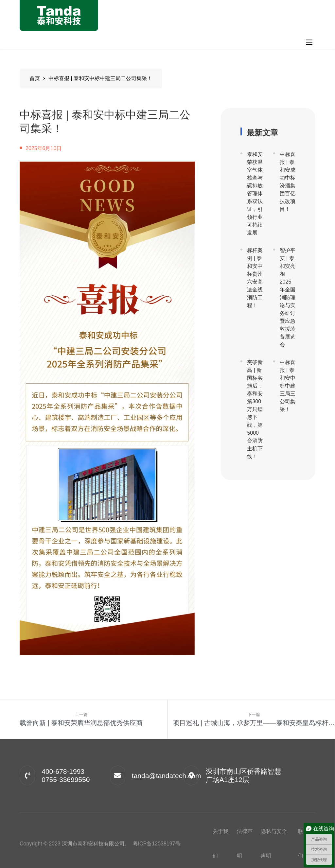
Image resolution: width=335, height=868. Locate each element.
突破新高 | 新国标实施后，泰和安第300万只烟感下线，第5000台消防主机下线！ (255, 409)
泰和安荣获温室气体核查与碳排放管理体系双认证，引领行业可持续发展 (255, 193)
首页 (35, 78)
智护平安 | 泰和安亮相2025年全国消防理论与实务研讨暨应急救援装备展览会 (288, 297)
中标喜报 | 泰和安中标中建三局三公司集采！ (288, 386)
